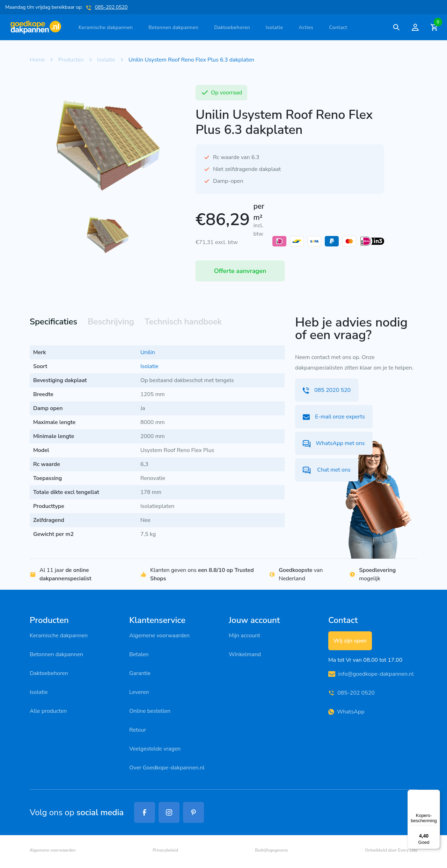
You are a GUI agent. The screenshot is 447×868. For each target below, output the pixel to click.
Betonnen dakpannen (173, 27)
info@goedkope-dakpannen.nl (371, 674)
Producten (71, 60)
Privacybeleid (165, 850)
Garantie (140, 673)
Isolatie (274, 27)
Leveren (139, 692)
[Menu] (436, 794)
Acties (306, 27)
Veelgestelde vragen (155, 749)
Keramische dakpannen (106, 27)
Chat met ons (327, 470)
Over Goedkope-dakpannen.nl (167, 768)
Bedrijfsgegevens (271, 850)
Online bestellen (150, 711)
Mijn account (244, 636)
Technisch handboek (183, 322)
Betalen (139, 654)
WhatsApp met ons (334, 443)
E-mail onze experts (334, 417)
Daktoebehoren (232, 27)
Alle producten (48, 711)
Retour (138, 730)
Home (37, 60)
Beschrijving (111, 322)
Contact (338, 27)
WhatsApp (346, 712)
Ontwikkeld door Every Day (391, 850)
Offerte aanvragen (240, 271)
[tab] (53, 322)
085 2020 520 (327, 390)
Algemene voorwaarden (159, 636)
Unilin (148, 352)
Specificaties (53, 322)
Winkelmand (245, 654)
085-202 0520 (111, 7)
